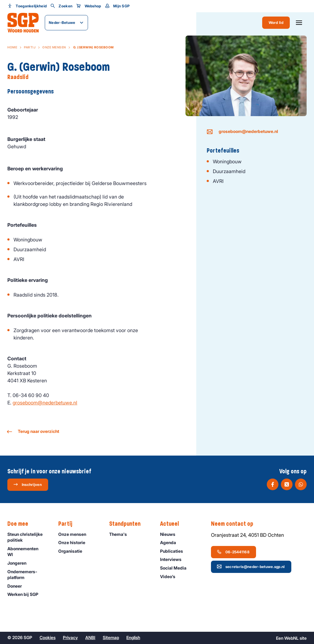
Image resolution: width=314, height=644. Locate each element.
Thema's (121, 534)
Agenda (171, 542)
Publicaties (174, 551)
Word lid (276, 23)
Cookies (48, 637)
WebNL (291, 638)
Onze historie (75, 542)
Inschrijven (27, 484)
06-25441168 (233, 552)
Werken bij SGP (26, 594)
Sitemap (111, 637)
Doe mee (21, 524)
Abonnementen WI (28, 551)
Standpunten (128, 524)
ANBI (90, 637)
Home (12, 47)
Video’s (170, 576)
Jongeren (20, 563)
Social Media (176, 568)
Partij (30, 47)
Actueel (172, 524)
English (133, 637)
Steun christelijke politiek (28, 537)
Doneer (17, 586)
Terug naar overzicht (33, 432)
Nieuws (170, 534)
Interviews (174, 559)
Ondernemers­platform (28, 574)
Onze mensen (54, 47)
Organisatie (73, 551)
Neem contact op (235, 524)
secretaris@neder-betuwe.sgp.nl (251, 566)
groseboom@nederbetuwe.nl (45, 403)
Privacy (70, 637)
